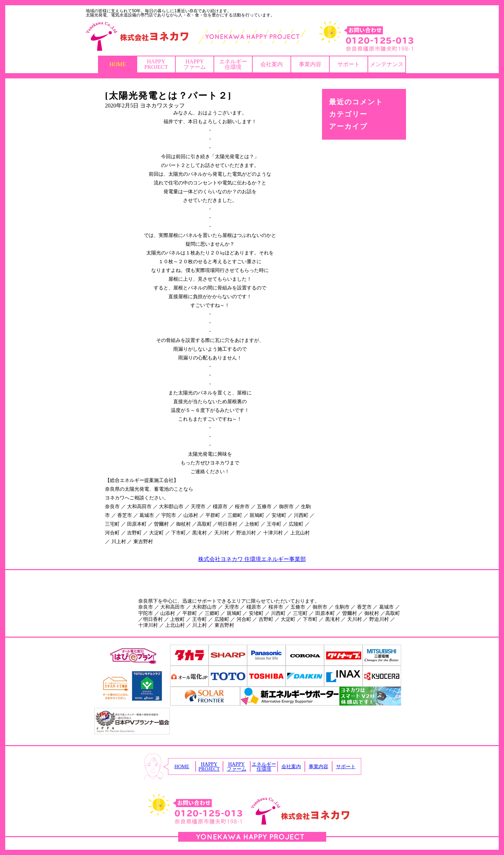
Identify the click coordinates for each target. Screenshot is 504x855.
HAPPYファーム (195, 64)
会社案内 (272, 64)
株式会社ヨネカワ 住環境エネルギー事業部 (252, 559)
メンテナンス (387, 64)
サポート (349, 64)
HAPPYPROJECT (156, 64)
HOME (117, 64)
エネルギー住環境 (233, 64)
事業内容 (310, 64)
